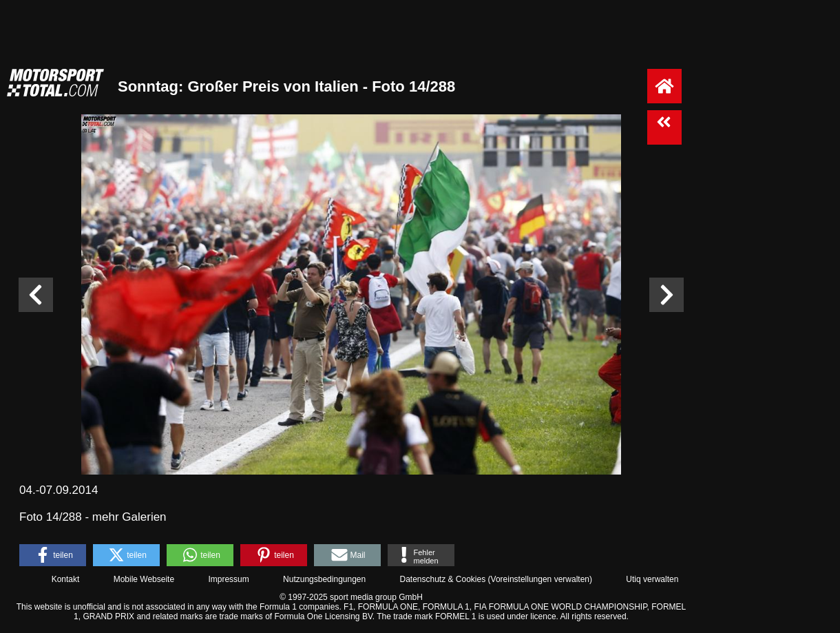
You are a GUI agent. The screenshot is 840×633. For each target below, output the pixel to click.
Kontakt (66, 579)
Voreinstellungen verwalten (540, 579)
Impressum (228, 579)
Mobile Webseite (144, 579)
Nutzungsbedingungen (324, 579)
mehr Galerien (129, 517)
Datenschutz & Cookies (442, 579)
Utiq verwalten (652, 579)
